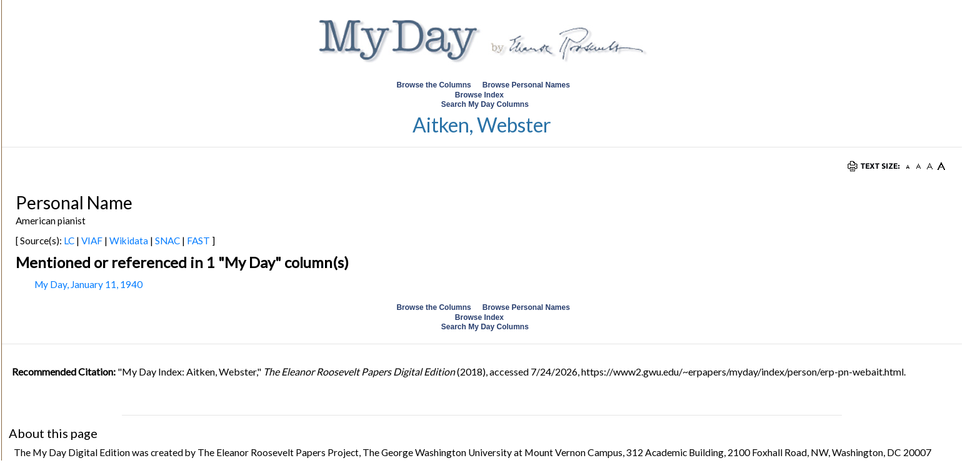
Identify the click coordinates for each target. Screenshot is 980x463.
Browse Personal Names (527, 85)
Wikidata (129, 241)
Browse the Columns (433, 85)
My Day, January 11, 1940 (88, 284)
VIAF (92, 241)
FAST (198, 241)
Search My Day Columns (485, 104)
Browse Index (479, 95)
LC (69, 241)
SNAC (167, 241)
